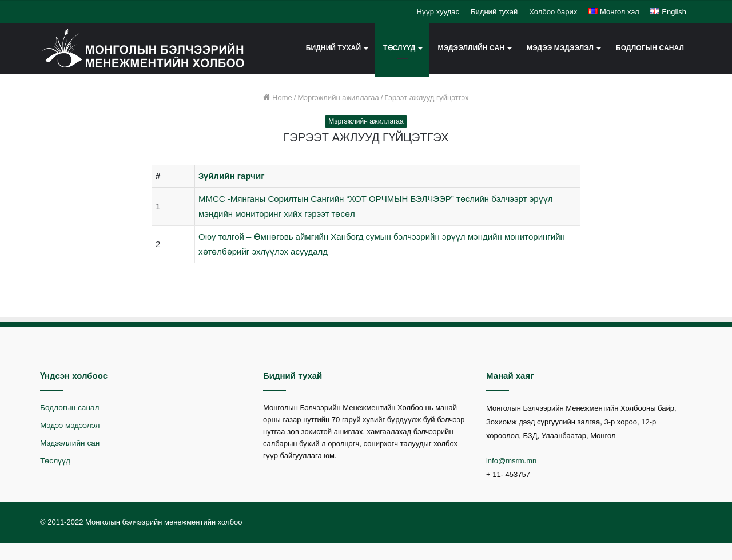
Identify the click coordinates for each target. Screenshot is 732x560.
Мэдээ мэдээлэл (560, 48)
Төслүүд (399, 48)
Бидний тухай (494, 12)
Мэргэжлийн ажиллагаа (338, 98)
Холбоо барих (553, 12)
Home (277, 98)
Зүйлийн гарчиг (231, 176)
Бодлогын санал (650, 48)
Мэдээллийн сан (471, 48)
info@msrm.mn (511, 461)
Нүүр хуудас (438, 12)
